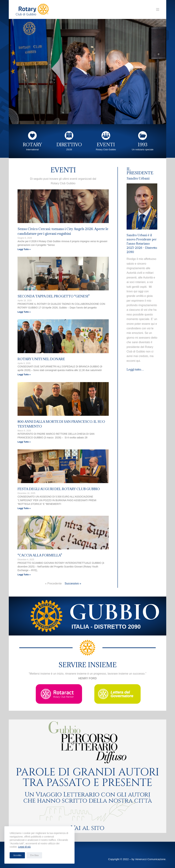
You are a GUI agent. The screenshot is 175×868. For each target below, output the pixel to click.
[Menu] (158, 9)
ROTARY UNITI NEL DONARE (41, 359)
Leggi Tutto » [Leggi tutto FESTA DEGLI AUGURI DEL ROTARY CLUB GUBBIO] (24, 508)
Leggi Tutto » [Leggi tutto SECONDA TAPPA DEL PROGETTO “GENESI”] (24, 312)
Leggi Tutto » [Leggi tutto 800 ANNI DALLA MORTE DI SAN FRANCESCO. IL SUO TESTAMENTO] (24, 442)
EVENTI (106, 144)
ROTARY (32, 144)
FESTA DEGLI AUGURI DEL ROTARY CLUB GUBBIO (59, 489)
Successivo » (73, 583)
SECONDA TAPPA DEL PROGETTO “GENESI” (54, 296)
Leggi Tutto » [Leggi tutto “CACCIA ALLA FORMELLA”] (24, 575)
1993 (143, 144)
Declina (34, 855)
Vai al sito (88, 828)
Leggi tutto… (136, 369)
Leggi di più (24, 847)
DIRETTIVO (69, 144)
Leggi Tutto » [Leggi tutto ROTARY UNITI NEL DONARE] (24, 375)
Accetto (17, 855)
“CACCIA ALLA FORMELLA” (40, 555)
